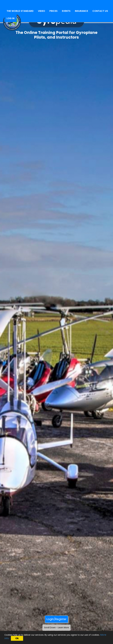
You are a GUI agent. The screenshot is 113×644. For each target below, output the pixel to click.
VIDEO (41, 11)
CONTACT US (100, 11)
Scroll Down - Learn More (56, 628)
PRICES (53, 11)
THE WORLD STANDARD (20, 11)
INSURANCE (81, 11)
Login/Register (56, 619)
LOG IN (11, 18)
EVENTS (66, 11)
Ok (17, 638)
